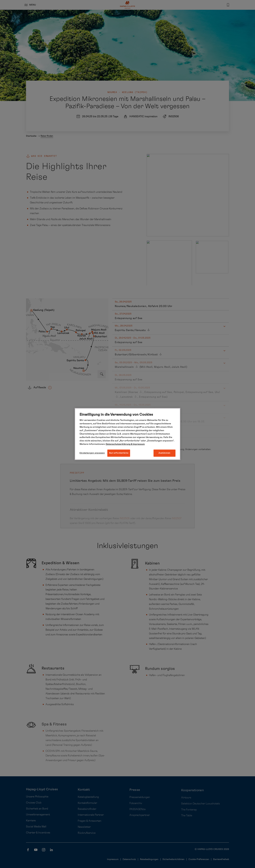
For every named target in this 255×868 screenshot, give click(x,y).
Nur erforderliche (119, 453)
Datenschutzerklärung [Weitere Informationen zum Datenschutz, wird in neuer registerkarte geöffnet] (118, 444)
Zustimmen (164, 453)
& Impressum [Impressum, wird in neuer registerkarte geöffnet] (138, 444)
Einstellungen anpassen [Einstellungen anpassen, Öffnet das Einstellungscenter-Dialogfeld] (92, 453)
